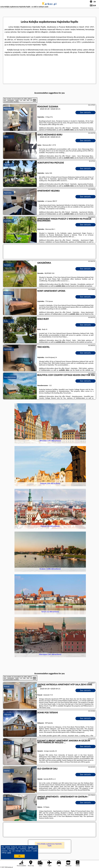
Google (31, 847)
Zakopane (8, 715)
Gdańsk (7, 771)
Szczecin (7, 743)
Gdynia (7, 799)
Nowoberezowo (10, 377)
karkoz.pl (49, 4)
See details (85, 112)
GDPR (9, 853)
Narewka (7, 265)
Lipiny (6, 137)
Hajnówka (8, 109)
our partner (88, 286)
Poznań (7, 687)
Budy (6, 321)
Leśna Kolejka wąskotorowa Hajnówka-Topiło (50, 845)
